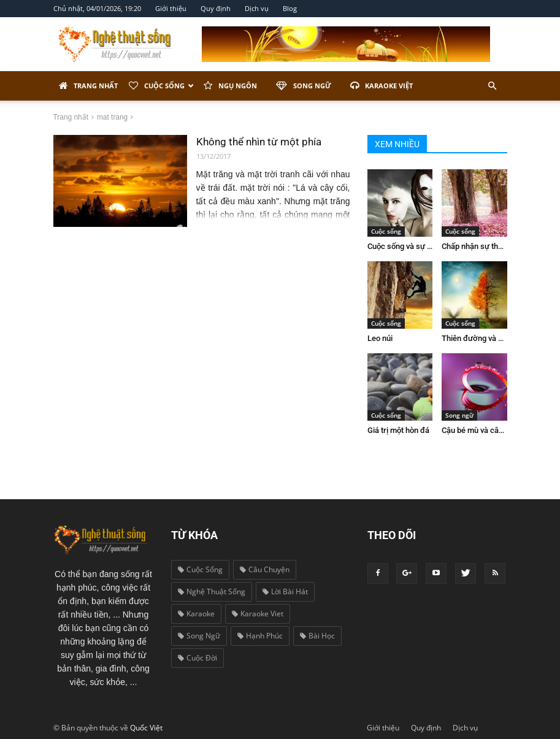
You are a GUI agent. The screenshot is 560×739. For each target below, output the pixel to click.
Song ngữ (304, 86)
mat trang (112, 117)
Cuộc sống (161, 86)
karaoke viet (258, 614)
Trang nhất (88, 86)
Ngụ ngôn (230, 86)
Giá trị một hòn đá (398, 430)
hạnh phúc (260, 636)
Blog (290, 8)
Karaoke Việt (382, 86)
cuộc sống (200, 569)
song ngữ (199, 636)
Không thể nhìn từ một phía (259, 142)
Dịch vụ (257, 8)
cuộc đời (198, 658)
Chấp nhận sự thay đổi (480, 246)
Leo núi (380, 338)
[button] (493, 86)
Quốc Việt (146, 728)
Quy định (216, 8)
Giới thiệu (171, 8)
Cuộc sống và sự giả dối (408, 246)
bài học (317, 636)
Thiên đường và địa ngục (485, 338)
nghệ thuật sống (212, 592)
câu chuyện (265, 569)
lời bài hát (285, 592)
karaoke (196, 614)
